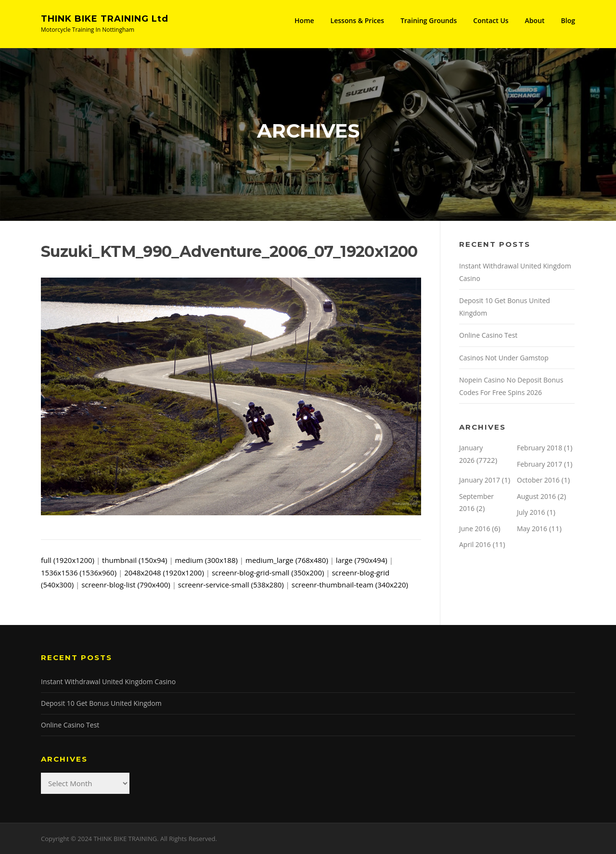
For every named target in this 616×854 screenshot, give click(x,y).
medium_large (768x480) (287, 560)
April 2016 (475, 544)
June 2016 (475, 529)
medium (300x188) (206, 560)
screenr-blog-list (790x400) (126, 585)
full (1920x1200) (68, 560)
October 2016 (538, 480)
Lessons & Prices (358, 20)
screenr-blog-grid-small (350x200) (268, 573)
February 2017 (539, 464)
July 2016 (531, 512)
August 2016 (536, 496)
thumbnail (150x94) (135, 560)
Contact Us (491, 20)
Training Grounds (429, 20)
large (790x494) (362, 560)
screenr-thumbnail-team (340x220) (350, 585)
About (535, 20)
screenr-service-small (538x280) (231, 585)
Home (304, 20)
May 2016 (532, 529)
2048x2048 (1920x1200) (164, 573)
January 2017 (480, 480)
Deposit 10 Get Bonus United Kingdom (101, 703)
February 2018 (539, 448)
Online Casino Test (488, 335)
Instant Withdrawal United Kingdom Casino (108, 682)
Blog (568, 20)
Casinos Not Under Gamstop (504, 358)
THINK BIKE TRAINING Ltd (105, 19)
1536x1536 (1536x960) (79, 573)
